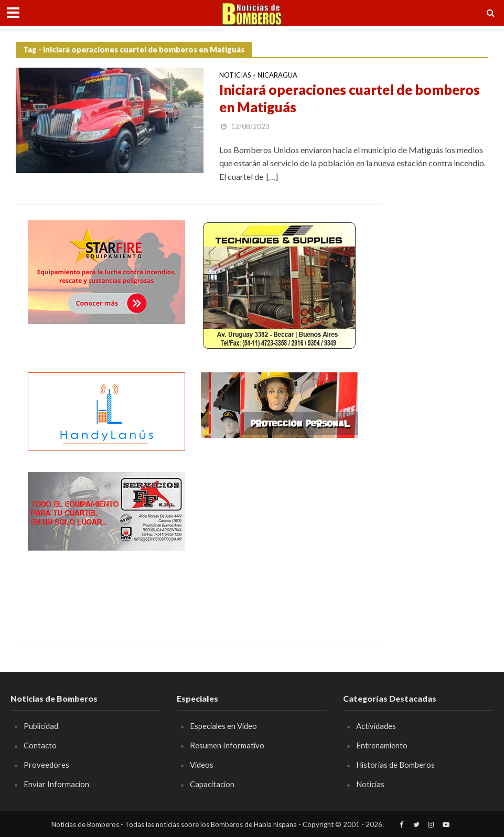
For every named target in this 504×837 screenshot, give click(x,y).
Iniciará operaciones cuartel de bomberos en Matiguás (350, 99)
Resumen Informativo (227, 745)
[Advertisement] (280, 538)
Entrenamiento (382, 745)
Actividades (376, 726)
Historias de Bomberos (395, 765)
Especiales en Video (223, 726)
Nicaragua (277, 76)
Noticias (235, 76)
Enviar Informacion (56, 784)
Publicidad (41, 726)
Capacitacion (212, 784)
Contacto (40, 745)
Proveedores (46, 765)
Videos (202, 765)
